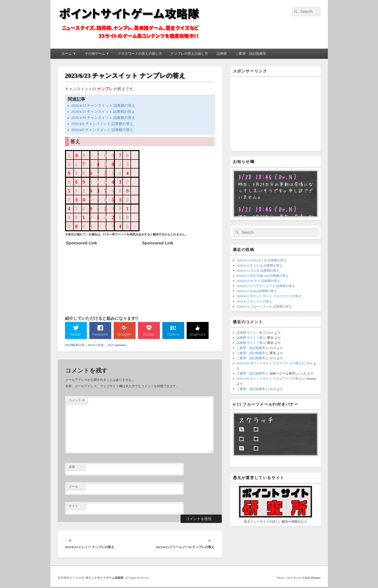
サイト (73, 506)
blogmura (198, 334)
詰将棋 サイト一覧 (250, 333)
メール (73, 487)
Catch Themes (311, 578)
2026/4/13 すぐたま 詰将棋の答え (260, 265)
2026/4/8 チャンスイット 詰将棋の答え (102, 130)
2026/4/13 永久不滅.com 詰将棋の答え (263, 276)
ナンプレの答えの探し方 (189, 54)
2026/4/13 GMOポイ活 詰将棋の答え (262, 260)
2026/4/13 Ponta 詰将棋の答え (257, 291)
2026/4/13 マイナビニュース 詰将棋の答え (266, 286)
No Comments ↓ (118, 345)
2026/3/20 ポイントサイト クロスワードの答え (269, 363)
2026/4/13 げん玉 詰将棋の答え (258, 271)
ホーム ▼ (69, 54)
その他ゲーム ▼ (97, 54)
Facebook (100, 334)
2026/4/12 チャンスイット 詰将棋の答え (103, 106)
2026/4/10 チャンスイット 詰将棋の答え (103, 118)
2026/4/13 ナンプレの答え (254, 301)
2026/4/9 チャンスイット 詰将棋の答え (102, 124)
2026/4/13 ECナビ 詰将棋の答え (258, 281)
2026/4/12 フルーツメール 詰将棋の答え (264, 307)
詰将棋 (222, 54)
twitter (76, 334)
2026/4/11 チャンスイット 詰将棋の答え (103, 112)
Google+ (124, 334)
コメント (77, 401)
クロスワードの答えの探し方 (140, 54)
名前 (72, 467)
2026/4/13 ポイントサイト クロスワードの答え (269, 296)
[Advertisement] (102, 278)
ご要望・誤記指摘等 (251, 54)
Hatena (173, 334)
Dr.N (91, 345)
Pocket (149, 334)
